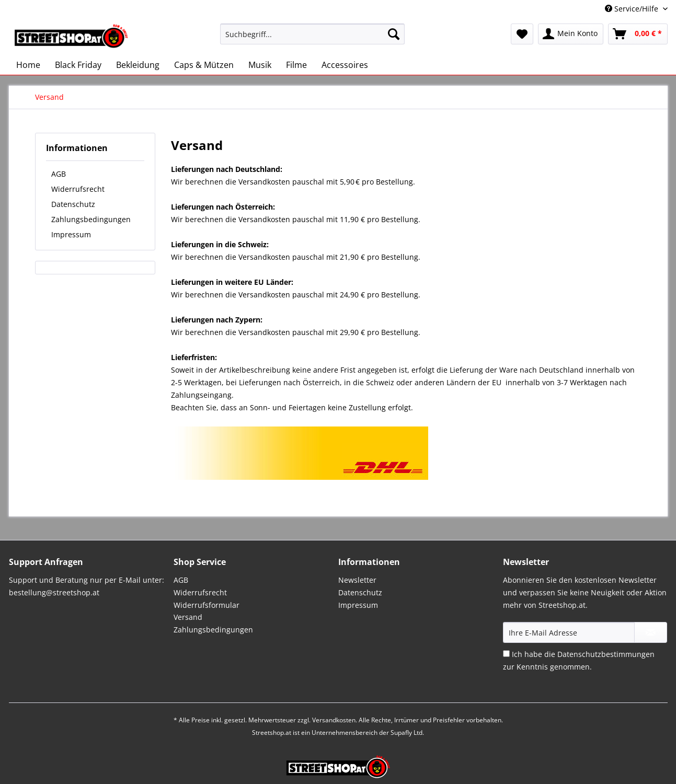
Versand (188, 617)
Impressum (71, 234)
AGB (59, 174)
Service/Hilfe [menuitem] (633, 9)
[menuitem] (312, 39)
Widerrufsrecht (78, 189)
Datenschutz (73, 204)
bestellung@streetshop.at (54, 592)
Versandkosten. (335, 720)
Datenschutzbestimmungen (606, 654)
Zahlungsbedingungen (91, 219)
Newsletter (357, 580)
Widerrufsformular (207, 605)
